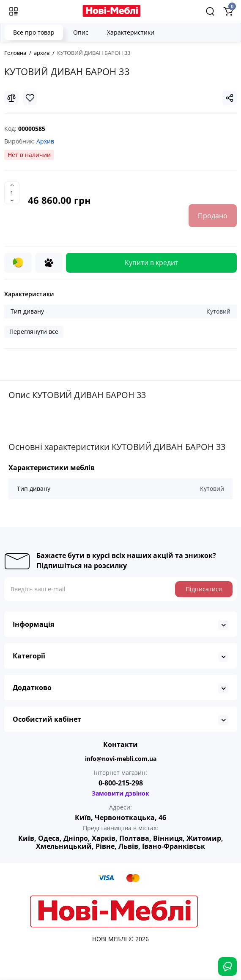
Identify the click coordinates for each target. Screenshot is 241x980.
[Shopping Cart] (228, 11)
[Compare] (11, 98)
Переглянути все (34, 332)
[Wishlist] (30, 98)
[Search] (210, 11)
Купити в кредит (152, 263)
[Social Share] (230, 98)
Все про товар (34, 32)
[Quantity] (12, 193)
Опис (81, 32)
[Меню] (14, 11)
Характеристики (131, 32)
